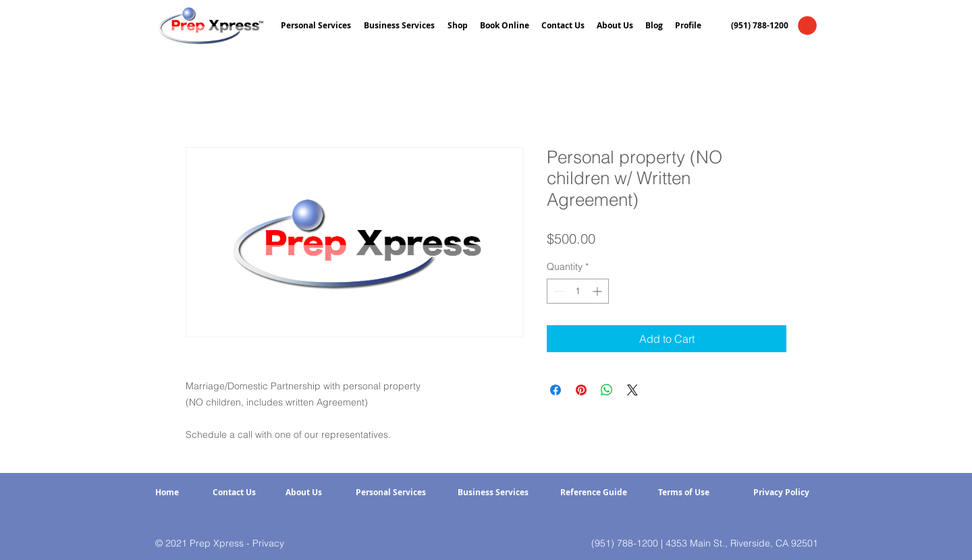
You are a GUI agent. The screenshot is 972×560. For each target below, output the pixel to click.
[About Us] (303, 493)
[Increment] (598, 291)
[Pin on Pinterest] (581, 390)
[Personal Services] (390, 493)
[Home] (167, 493)
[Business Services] (493, 493)
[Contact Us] (234, 493)
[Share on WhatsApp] (607, 390)
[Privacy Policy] (781, 493)
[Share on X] (632, 390)
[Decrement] (557, 291)
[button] (807, 26)
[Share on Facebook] (556, 390)
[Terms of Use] (683, 493)
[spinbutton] (578, 291)
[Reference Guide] (594, 493)
